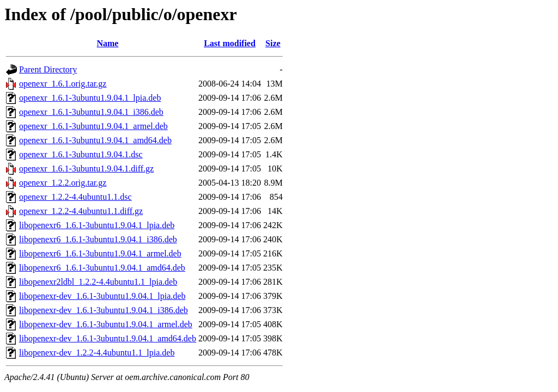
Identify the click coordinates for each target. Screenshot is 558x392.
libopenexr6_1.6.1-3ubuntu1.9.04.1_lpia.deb (97, 225)
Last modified (230, 43)
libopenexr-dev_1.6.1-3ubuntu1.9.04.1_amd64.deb (108, 338)
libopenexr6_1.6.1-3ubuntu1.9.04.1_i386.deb (98, 239)
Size (273, 43)
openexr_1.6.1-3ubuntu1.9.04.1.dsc (81, 154)
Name (107, 43)
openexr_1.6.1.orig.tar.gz (63, 84)
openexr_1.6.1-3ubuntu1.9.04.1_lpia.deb (90, 98)
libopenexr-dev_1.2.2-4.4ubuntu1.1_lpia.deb (97, 353)
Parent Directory (48, 69)
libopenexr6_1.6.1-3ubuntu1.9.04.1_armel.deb (100, 253)
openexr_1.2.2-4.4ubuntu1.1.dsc (75, 197)
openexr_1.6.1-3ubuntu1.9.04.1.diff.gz (86, 169)
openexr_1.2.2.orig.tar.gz (63, 183)
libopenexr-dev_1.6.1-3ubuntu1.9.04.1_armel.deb (106, 324)
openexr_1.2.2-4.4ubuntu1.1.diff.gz (81, 211)
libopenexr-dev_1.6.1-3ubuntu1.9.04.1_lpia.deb (102, 296)
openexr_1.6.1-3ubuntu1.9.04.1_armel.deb (93, 126)
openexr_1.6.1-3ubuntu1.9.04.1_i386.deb (91, 112)
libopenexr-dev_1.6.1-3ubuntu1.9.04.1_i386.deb (104, 310)
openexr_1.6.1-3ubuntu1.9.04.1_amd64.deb (95, 140)
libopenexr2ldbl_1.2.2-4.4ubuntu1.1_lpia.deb (98, 282)
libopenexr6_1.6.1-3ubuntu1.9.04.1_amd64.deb (102, 268)
